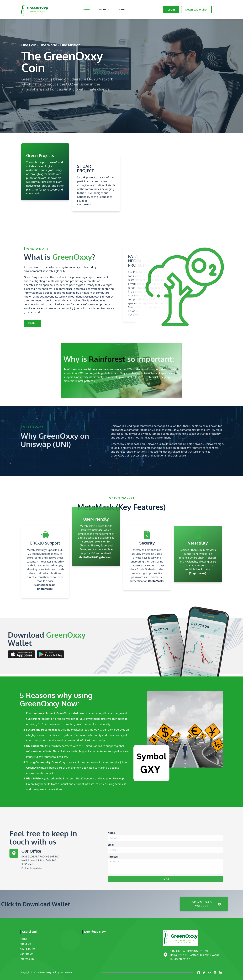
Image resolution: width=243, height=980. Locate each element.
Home (87, 10)
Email (111, 881)
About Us (104, 10)
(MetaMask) (87, 507)
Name (111, 869)
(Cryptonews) (104, 507)
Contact (123, 10)
